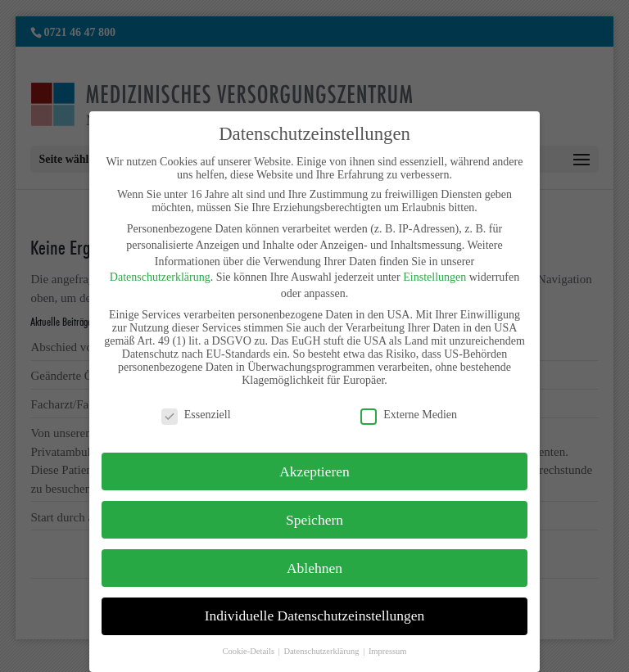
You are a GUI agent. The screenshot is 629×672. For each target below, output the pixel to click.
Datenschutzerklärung (160, 277)
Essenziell (196, 415)
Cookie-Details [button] (249, 651)
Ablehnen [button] (314, 568)
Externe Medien (409, 415)
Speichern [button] (314, 520)
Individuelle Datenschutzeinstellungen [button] (315, 616)
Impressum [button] (388, 651)
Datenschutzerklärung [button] (322, 651)
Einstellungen (434, 277)
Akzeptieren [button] (314, 471)
